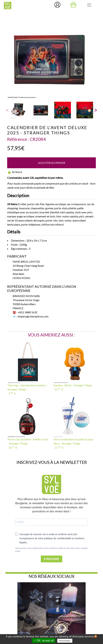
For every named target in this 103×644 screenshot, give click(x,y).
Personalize (65, 641)
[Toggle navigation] (89, 5)
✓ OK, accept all (44, 641)
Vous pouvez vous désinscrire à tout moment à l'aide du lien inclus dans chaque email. (51, 550)
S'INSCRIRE (52, 559)
